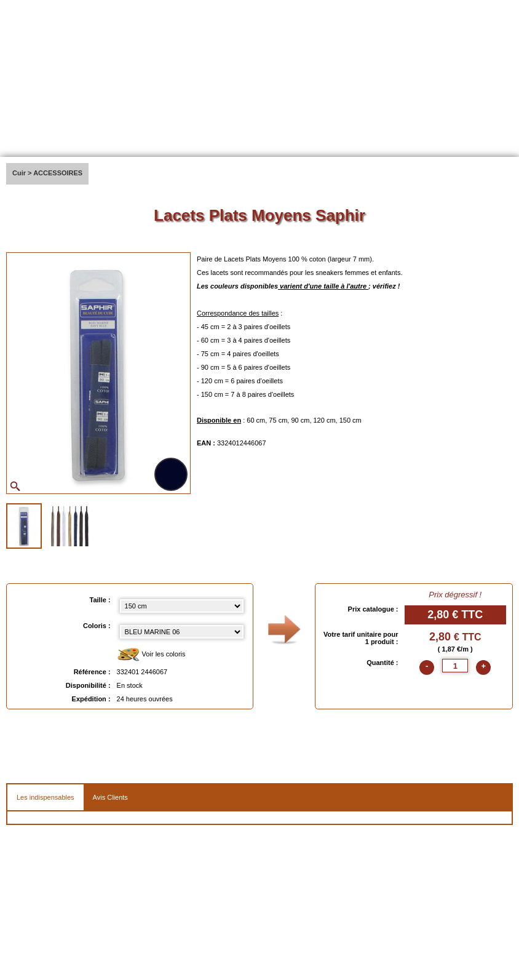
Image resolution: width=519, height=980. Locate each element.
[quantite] (455, 666)
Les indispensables (46, 797)
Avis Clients (110, 797)
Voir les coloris (151, 655)
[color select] (182, 632)
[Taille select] (182, 606)
